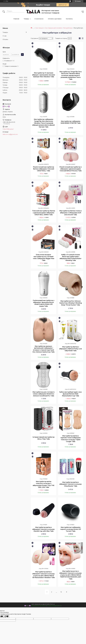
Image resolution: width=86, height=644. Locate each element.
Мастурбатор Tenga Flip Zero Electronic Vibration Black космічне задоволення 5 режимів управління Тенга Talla (71, 75)
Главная (16, 19)
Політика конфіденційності (54, 606)
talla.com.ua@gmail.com (10, 134)
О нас (5, 36)
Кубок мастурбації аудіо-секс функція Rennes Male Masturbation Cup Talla (71, 394)
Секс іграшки (39, 28)
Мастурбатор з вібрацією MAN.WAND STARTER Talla (71, 122)
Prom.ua (52, 604)
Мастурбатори (68, 28)
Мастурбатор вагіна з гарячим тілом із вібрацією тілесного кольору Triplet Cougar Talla (71, 439)
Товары (26, 19)
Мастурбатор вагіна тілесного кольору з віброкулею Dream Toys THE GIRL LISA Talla (44, 484)
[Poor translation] (6, 616)
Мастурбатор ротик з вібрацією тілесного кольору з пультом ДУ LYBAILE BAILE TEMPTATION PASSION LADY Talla (71, 575)
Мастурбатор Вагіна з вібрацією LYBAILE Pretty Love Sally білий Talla (71, 349)
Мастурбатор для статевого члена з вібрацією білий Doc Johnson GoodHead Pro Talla (44, 394)
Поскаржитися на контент (39, 606)
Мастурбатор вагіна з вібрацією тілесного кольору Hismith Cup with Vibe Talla (44, 529)
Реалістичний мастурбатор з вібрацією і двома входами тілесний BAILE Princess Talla (71, 169)
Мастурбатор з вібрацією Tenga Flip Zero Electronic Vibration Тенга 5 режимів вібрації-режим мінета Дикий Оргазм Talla (44, 123)
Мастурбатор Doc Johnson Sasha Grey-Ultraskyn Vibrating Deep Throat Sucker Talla (71, 303)
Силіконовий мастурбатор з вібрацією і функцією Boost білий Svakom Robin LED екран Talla (44, 303)
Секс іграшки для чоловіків (53, 28)
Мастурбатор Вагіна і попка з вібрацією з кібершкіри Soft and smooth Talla (71, 213)
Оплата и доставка (55, 19)
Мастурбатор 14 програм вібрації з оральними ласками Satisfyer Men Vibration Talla (44, 75)
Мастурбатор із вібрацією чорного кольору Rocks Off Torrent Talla (71, 529)
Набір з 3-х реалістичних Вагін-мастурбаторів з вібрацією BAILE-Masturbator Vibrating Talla (71, 258)
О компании (39, 19)
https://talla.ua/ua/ (8, 129)
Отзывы (5, 39)
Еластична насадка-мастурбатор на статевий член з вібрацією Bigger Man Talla (44, 258)
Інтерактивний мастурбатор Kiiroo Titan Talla (44, 438)
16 (61, 592)
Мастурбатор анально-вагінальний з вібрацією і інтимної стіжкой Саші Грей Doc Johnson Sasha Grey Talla (44, 349)
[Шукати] (4, 12)
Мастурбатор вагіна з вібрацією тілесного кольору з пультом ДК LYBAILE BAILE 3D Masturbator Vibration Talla (44, 575)
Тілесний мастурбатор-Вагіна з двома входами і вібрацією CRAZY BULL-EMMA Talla (44, 213)
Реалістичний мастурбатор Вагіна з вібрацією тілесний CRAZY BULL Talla (44, 169)
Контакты (69, 19)
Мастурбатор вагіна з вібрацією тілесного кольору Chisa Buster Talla (71, 484)
